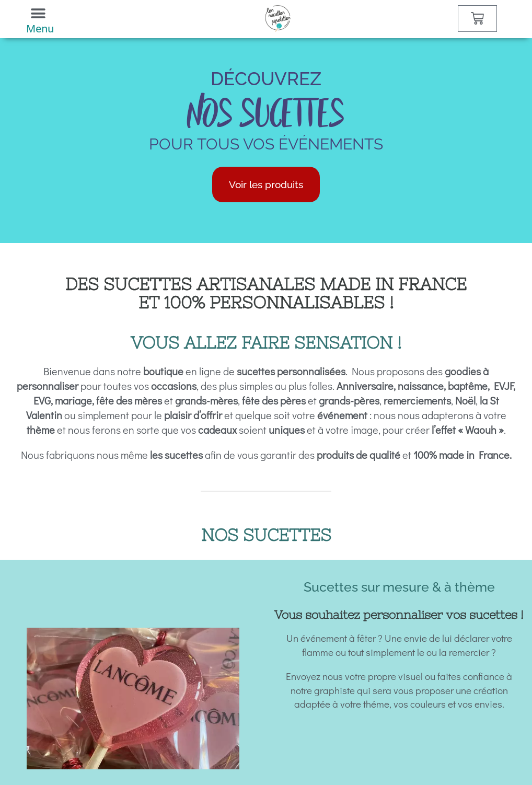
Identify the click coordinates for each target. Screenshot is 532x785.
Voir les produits (266, 184)
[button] (38, 13)
